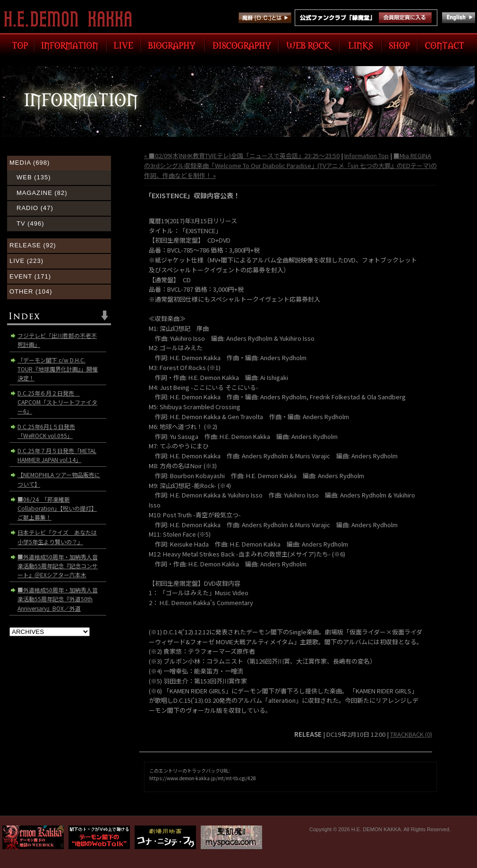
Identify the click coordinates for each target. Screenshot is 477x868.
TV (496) (30, 223)
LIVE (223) (26, 261)
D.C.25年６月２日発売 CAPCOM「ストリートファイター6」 (57, 402)
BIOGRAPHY (173, 45)
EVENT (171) (30, 276)
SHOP (400, 45)
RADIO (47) (35, 208)
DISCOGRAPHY (242, 45)
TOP (18, 45)
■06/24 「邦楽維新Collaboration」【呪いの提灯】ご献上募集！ (57, 508)
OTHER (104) (31, 291)
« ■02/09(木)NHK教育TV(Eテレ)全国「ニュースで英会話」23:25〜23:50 (242, 156)
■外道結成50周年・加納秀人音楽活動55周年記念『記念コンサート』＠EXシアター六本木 (58, 566)
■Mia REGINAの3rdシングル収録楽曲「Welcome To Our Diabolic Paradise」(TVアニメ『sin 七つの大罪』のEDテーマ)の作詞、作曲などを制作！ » (290, 165)
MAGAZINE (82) (42, 193)
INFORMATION (71, 45)
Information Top (366, 156)
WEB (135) (34, 177)
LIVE (124, 45)
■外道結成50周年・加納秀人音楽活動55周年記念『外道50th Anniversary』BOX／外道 (58, 599)
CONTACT (446, 45)
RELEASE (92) (33, 245)
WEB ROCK (309, 45)
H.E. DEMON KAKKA (72, 19)
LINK (361, 45)
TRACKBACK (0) (411, 734)
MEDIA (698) (30, 163)
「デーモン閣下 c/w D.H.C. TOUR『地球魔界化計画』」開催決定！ (58, 369)
